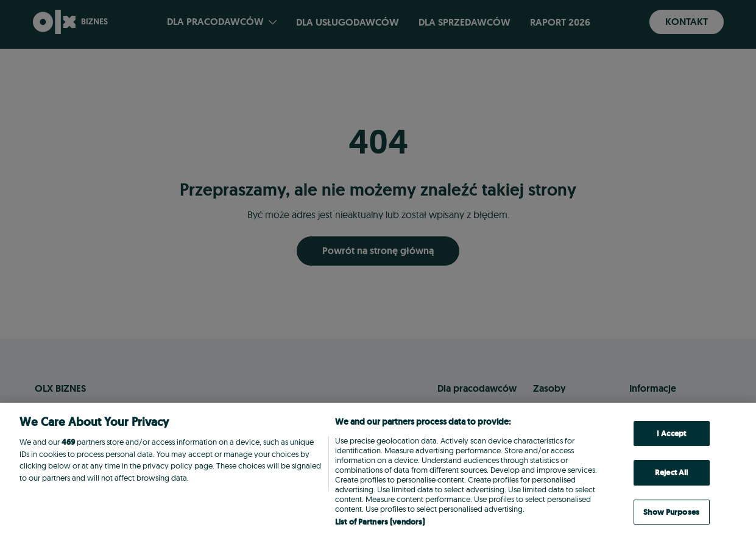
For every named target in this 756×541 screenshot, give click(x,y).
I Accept (671, 433)
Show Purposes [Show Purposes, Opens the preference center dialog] (671, 512)
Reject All (671, 472)
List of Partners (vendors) (380, 522)
